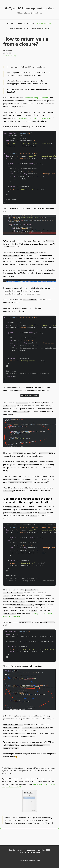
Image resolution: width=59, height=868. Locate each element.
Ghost (38, 861)
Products (30, 23)
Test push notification (40, 28)
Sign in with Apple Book (19, 28)
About (20, 23)
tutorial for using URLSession (37, 98)
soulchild (36, 853)
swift (5, 56)
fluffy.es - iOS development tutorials (30, 850)
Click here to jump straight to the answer (36, 118)
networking (12, 56)
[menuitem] (11, 23)
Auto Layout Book (44, 23)
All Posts (11, 23)
